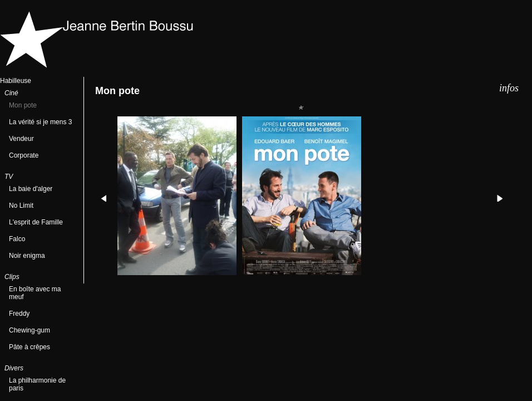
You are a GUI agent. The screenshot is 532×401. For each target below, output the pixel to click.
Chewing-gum (29, 330)
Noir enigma (27, 256)
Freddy (19, 314)
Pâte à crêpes (29, 347)
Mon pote (23, 105)
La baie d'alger (31, 189)
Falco (17, 239)
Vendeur (21, 139)
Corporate (24, 155)
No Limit (21, 206)
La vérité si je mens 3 (40, 122)
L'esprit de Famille (36, 222)
